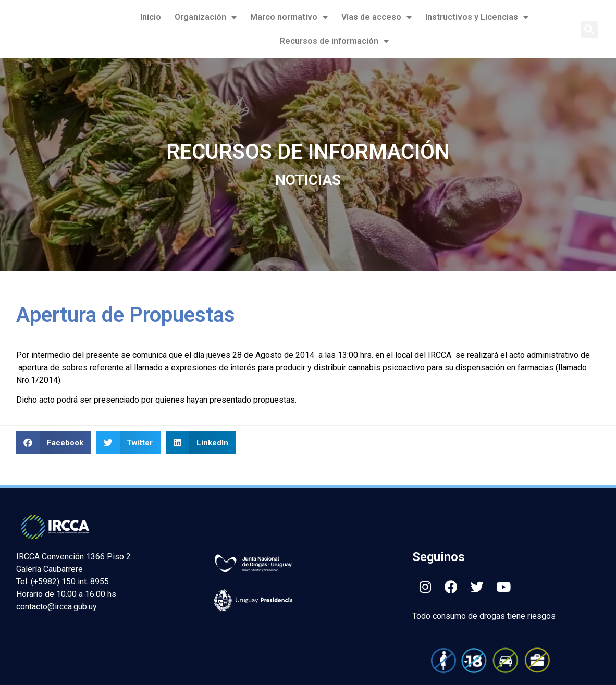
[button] (589, 29)
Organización (206, 17)
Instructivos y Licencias (477, 17)
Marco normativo (289, 17)
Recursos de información (334, 41)
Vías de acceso (377, 17)
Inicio (151, 17)
